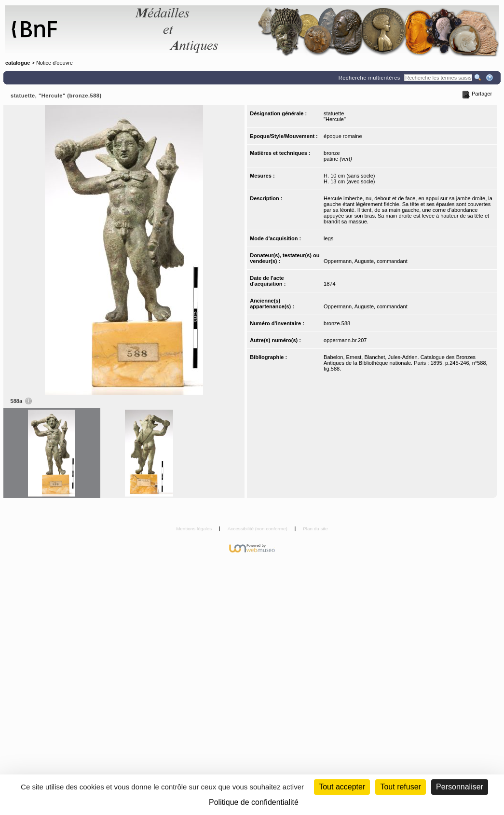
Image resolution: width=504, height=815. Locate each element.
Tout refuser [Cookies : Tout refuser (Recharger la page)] (400, 787)
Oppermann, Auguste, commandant (366, 261)
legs (328, 238)
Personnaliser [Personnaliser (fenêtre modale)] (460, 787)
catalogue (18, 63)
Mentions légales (195, 529)
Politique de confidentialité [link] (254, 802)
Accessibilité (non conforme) (258, 529)
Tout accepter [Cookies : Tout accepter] (342, 787)
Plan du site (315, 529)
